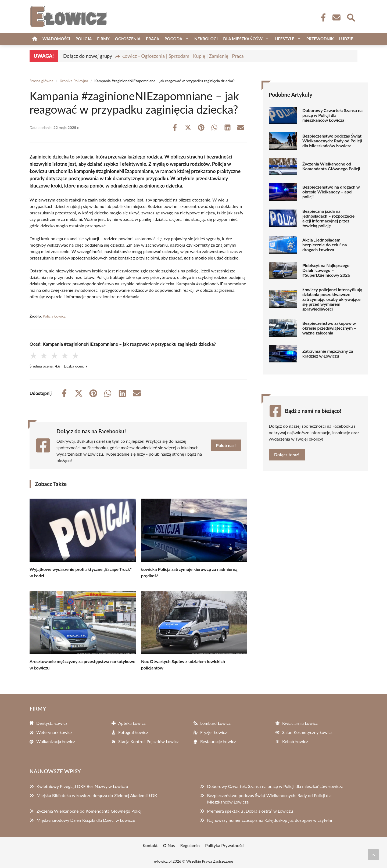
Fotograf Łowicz (133, 732)
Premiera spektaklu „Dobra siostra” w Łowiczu (250, 811)
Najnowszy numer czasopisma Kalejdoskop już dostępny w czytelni (269, 820)
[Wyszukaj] (351, 17)
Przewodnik (320, 39)
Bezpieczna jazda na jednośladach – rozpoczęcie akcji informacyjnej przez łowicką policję (328, 218)
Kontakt (150, 845)
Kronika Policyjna (74, 81)
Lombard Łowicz (215, 723)
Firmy (103, 39)
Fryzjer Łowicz (214, 732)
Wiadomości (56, 39)
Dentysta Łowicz (52, 723)
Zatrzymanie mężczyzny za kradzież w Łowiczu (328, 354)
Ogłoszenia (128, 39)
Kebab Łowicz (295, 741)
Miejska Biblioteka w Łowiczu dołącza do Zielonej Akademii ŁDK (97, 795)
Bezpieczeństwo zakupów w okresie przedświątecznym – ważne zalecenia (329, 328)
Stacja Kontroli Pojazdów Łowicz (148, 741)
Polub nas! (226, 445)
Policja (84, 39)
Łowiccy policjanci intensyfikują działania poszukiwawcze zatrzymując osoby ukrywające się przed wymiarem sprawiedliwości (332, 299)
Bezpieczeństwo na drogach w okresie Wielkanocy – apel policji (331, 192)
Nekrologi (206, 39)
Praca (153, 39)
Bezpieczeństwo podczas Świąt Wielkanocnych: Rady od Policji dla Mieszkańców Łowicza (332, 141)
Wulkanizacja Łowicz (56, 741)
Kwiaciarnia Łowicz (300, 723)
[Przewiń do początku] (373, 855)
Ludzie (346, 39)
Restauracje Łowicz (218, 741)
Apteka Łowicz (132, 723)
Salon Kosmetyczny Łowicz (307, 732)
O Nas (169, 845)
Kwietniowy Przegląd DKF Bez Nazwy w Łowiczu (82, 786)
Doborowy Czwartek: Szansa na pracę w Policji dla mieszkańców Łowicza (332, 115)
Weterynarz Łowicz (54, 732)
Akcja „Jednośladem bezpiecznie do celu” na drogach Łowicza (325, 245)
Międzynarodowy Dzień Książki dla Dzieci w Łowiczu (86, 820)
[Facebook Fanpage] (322, 17)
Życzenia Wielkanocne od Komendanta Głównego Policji (331, 166)
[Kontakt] (336, 17)
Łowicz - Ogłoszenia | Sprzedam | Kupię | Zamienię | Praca (183, 56)
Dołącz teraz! (287, 454)
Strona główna (42, 81)
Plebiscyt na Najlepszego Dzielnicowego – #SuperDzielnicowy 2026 (326, 270)
